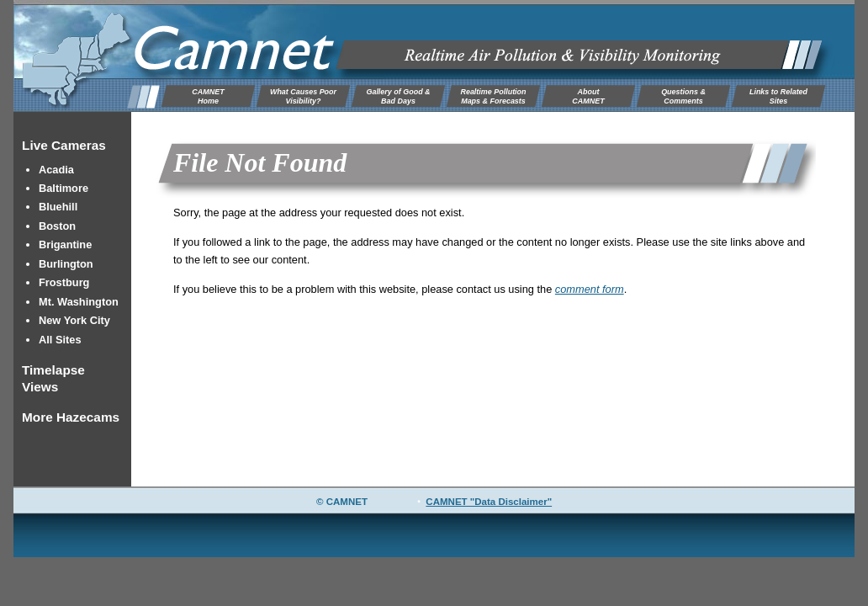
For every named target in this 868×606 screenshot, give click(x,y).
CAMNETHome (208, 96)
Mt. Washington (79, 302)
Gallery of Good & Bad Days (398, 96)
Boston (57, 226)
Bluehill (58, 207)
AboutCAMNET (588, 96)
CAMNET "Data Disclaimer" (489, 502)
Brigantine (65, 245)
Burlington (66, 264)
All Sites (60, 340)
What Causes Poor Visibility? (303, 96)
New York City (74, 320)
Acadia (56, 170)
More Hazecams (71, 417)
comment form (590, 289)
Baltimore (64, 188)
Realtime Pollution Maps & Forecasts (493, 96)
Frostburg (64, 282)
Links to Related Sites (778, 96)
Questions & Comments (683, 96)
